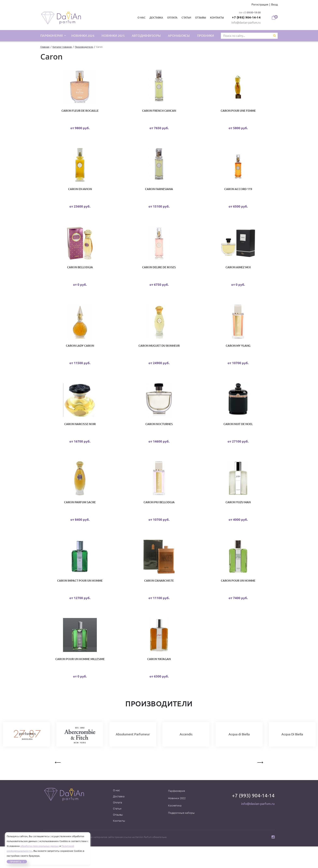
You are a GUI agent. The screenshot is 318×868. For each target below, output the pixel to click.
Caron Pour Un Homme (238, 598)
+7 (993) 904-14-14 (245, 17)
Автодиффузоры (146, 35)
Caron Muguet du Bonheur (159, 355)
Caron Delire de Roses (159, 274)
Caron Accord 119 (238, 193)
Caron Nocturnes (159, 436)
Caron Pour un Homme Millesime (80, 679)
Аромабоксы (179, 35)
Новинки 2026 (83, 35)
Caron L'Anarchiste (159, 598)
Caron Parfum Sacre (80, 517)
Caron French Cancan (159, 112)
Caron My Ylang (238, 355)
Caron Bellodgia (80, 274)
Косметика (175, 827)
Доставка (155, 17)
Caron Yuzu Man (238, 517)
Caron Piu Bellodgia (159, 517)
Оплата (171, 17)
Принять (16, 862)
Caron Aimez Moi (238, 274)
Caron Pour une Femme (238, 112)
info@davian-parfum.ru (246, 22)
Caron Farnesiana (159, 193)
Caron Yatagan (159, 679)
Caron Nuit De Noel (238, 436)
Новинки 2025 (113, 35)
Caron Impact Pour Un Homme (80, 598)
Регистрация (260, 4)
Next (260, 783)
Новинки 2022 (177, 820)
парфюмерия (52, 35)
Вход (274, 4)
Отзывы (199, 17)
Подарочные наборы (181, 834)
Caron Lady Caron (80, 355)
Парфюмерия (177, 812)
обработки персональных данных (40, 846)
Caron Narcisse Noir (80, 436)
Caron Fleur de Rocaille (80, 112)
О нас (140, 17)
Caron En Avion (80, 193)
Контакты (215, 17)
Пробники (206, 35)
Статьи (185, 17)
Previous (58, 783)
